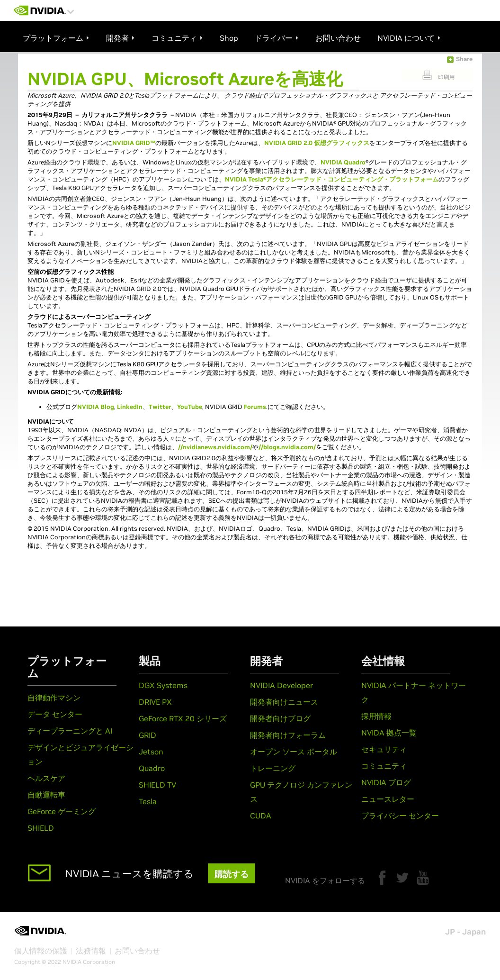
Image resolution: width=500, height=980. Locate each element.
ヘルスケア (46, 778)
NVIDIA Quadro (343, 162)
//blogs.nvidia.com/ (287, 447)
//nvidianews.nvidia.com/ (215, 447)
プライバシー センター (400, 816)
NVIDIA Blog (96, 407)
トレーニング (273, 768)
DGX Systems (163, 685)
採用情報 (376, 716)
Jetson (151, 752)
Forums (255, 407)
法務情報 (91, 951)
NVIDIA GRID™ (134, 143)
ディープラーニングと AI (70, 731)
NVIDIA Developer (281, 685)
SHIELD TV (157, 785)
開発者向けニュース (284, 702)
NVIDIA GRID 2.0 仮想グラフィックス (317, 143)
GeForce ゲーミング (62, 811)
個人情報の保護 (41, 951)
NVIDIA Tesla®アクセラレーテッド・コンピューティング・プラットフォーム (332, 179)
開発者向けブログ (280, 718)
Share (464, 59)
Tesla (148, 801)
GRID (147, 735)
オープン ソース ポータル (294, 752)
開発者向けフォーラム (288, 735)
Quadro (152, 768)
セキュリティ (384, 749)
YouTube (190, 407)
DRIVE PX (155, 702)
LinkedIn (130, 407)
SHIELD (41, 828)
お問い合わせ (137, 951)
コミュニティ (384, 766)
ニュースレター (388, 799)
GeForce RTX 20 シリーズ (183, 718)
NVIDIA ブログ (386, 782)
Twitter (160, 407)
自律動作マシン (54, 698)
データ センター (55, 714)
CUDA (261, 816)
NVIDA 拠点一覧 (389, 733)
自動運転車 (46, 795)
